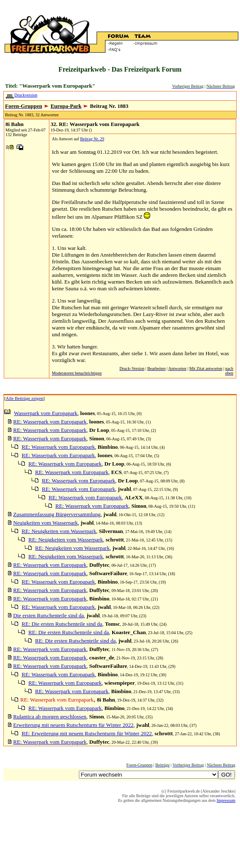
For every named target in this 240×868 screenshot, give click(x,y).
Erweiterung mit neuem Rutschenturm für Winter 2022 (73, 725)
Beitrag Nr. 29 (92, 139)
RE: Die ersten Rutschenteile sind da (62, 624)
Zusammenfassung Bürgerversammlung (57, 514)
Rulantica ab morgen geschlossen (50, 717)
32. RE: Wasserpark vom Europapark (95, 124)
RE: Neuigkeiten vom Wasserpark (59, 531)
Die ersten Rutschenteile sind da (49, 615)
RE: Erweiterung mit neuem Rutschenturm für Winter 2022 (87, 733)
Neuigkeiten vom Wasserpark (45, 523)
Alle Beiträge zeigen (25, 398)
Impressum (226, 800)
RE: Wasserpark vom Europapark (50, 422)
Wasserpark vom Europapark (46, 413)
